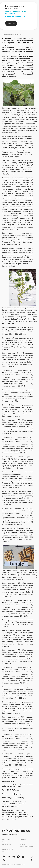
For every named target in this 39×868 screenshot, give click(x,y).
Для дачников (7, 844)
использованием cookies (16, 11)
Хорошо (11, 23)
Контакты (5, 842)
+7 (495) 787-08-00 (16, 831)
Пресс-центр (6, 839)
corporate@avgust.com (10, 834)
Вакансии (23, 839)
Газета (22, 842)
